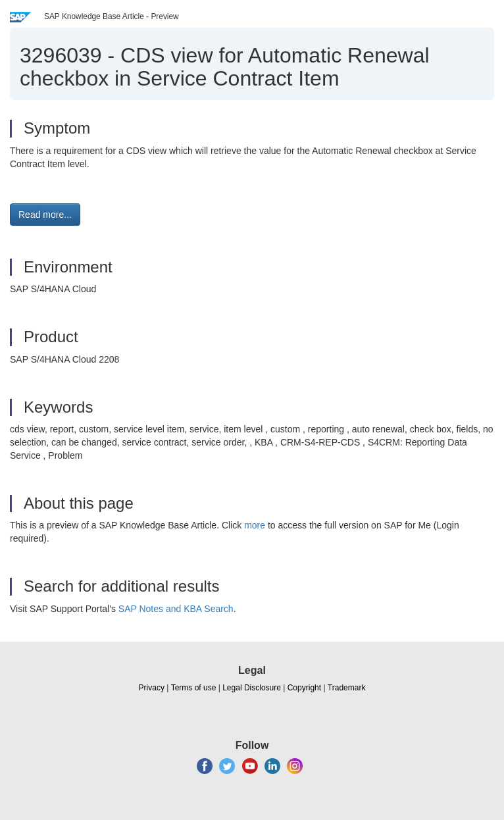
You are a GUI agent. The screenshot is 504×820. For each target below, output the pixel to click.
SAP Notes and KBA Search (176, 609)
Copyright (304, 688)
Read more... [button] (45, 215)
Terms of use (194, 688)
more (255, 525)
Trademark (347, 688)
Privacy (152, 688)
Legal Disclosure (252, 688)
